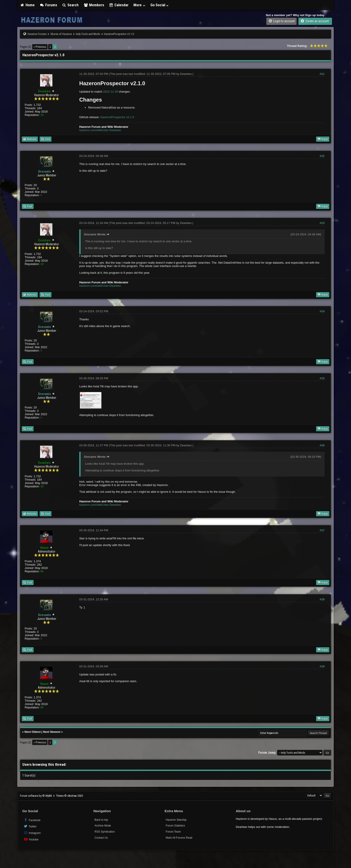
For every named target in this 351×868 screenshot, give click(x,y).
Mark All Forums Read (179, 838)
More (139, 5)
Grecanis (44, 171)
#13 (322, 223)
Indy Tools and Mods (88, 34)
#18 (322, 599)
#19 (322, 666)
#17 (322, 530)
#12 (322, 156)
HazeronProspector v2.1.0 (117, 117)
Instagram (32, 833)
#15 (322, 378)
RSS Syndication (105, 832)
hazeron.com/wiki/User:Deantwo (100, 130)
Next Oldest (32, 732)
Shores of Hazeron (61, 34)
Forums (48, 5)
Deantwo (186, 74)
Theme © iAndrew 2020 (69, 796)
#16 (322, 445)
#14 (322, 311)
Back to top (101, 820)
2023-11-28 (110, 92)
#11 (322, 74)
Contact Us (101, 838)
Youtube (31, 839)
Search (70, 5)
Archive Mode (103, 826)
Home (27, 5)
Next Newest (52, 732)
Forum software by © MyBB (36, 796)
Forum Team (173, 832)
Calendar (119, 5)
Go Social (160, 5)
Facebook (32, 820)
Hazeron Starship (176, 820)
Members (94, 5)
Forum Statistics (175, 826)
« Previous (40, 47)
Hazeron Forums (37, 34)
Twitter (30, 826)
